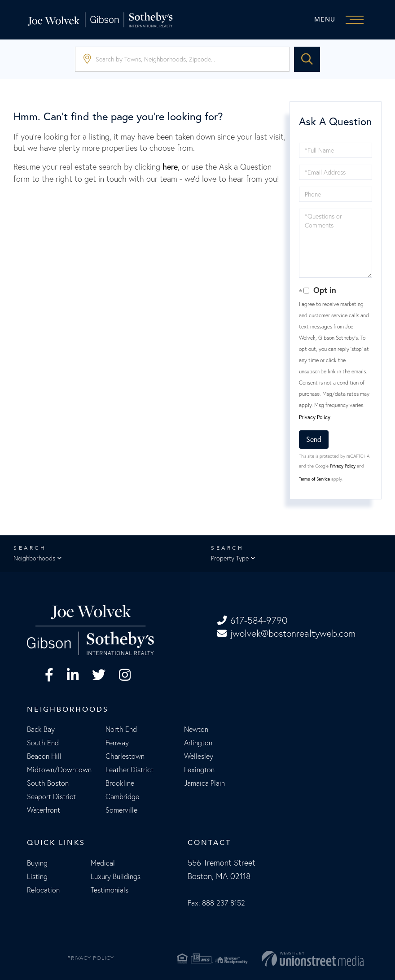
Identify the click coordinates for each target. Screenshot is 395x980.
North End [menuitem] (121, 729)
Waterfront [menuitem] (44, 810)
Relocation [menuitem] (43, 890)
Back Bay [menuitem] (41, 729)
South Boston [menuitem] (48, 783)
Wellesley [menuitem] (199, 756)
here (170, 167)
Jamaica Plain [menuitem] (204, 783)
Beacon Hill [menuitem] (44, 756)
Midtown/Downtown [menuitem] (59, 770)
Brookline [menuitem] (120, 783)
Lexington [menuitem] (199, 770)
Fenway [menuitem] (117, 743)
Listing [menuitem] (37, 876)
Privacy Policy (315, 417)
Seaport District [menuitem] (51, 796)
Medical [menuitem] (103, 863)
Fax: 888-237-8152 (216, 903)
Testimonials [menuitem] (110, 890)
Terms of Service (314, 479)
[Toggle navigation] (341, 20)
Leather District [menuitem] (129, 770)
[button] (307, 59)
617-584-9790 (252, 620)
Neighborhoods (34, 558)
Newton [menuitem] (196, 729)
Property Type (230, 558)
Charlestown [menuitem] (125, 756)
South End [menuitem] (43, 743)
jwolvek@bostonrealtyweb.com (286, 633)
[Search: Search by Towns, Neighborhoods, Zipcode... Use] (182, 59)
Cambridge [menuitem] (122, 796)
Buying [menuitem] (37, 863)
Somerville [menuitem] (121, 810)
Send (314, 439)
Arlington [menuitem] (198, 743)
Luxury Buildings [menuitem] (116, 876)
